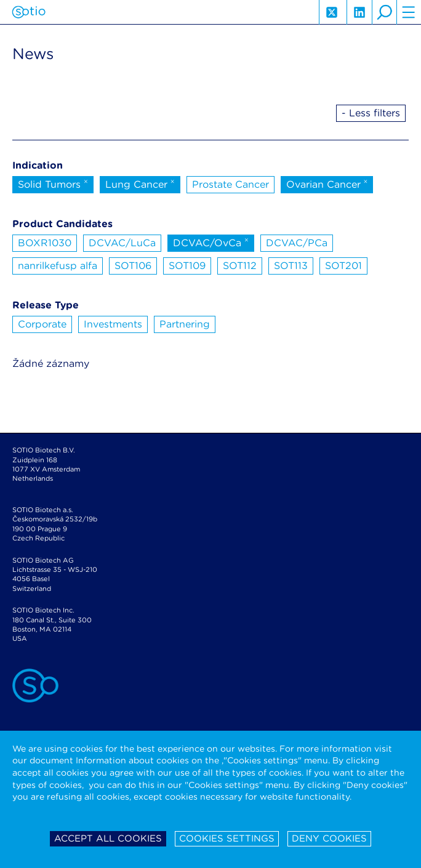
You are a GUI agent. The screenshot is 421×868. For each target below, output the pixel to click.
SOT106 (133, 266)
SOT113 (291, 266)
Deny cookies (329, 838)
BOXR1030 (45, 243)
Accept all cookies (108, 838)
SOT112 (240, 266)
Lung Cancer (140, 183)
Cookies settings (227, 838)
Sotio (29, 12)
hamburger (409, 12)
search (384, 12)
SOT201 (343, 266)
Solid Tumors (53, 183)
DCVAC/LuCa (122, 243)
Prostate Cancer (231, 184)
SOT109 (187, 266)
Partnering (185, 324)
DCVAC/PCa (297, 243)
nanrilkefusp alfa (58, 266)
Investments (113, 324)
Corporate (42, 324)
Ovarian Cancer (327, 183)
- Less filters (371, 113)
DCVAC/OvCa (211, 242)
